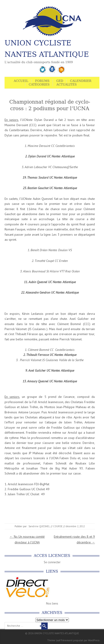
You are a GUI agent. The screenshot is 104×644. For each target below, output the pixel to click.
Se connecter (52, 562)
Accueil (21, 81)
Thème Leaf (54, 640)
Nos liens (52, 604)
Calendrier (81, 81)
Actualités (66, 85)
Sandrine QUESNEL (39, 526)
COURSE (58, 526)
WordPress (94, 640)
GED (60, 81)
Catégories (39, 85)
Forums (42, 81)
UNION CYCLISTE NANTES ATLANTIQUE (47, 49)
